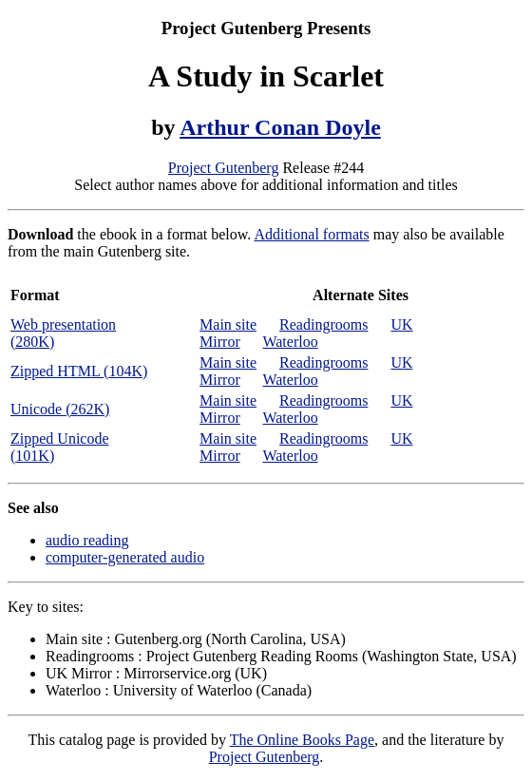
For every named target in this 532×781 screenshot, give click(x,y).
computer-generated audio (125, 557)
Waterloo (290, 342)
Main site (228, 324)
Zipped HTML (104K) (79, 371)
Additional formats (311, 234)
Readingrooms (323, 324)
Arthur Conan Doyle (280, 127)
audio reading (87, 540)
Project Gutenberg (224, 168)
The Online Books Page (302, 740)
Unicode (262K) (60, 409)
